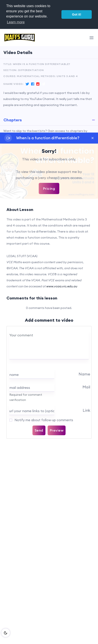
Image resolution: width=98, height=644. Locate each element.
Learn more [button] (16, 22)
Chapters (13, 120)
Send (39, 430)
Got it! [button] (77, 14)
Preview (57, 430)
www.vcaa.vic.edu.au (62, 286)
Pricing (49, 188)
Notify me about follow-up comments (43, 420)
